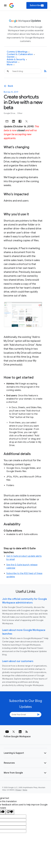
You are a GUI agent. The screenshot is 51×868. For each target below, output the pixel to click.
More (11, 65)
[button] (26, 753)
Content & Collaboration (21, 54)
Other (20, 113)
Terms (25, 790)
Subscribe (37, 5)
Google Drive (10, 113)
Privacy (18, 790)
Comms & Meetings (18, 52)
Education (13, 62)
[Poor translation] (10, 812)
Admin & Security (17, 60)
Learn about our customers (18, 661)
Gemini (12, 57)
